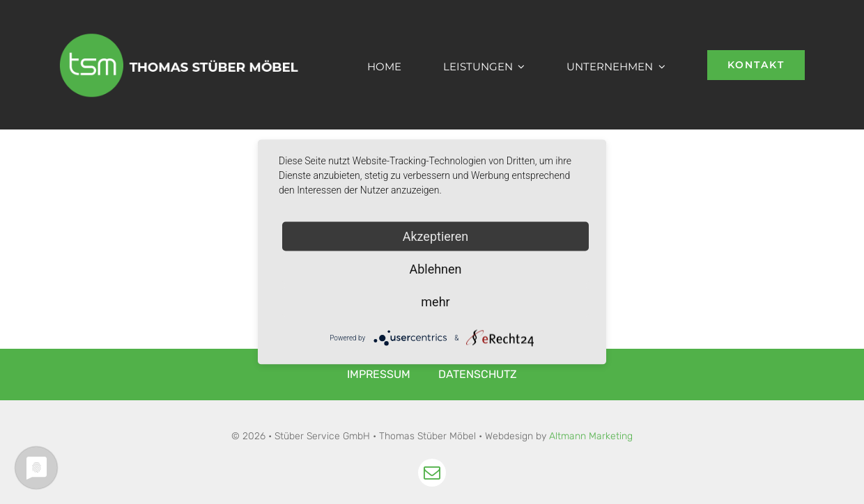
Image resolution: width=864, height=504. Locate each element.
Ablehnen (435, 269)
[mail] (432, 473)
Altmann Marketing (591, 436)
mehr (435, 302)
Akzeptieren (436, 236)
